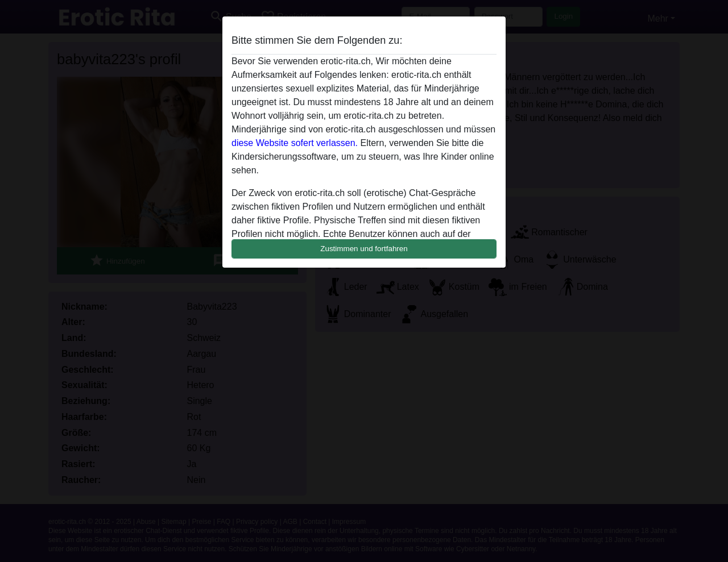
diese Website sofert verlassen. (295, 143)
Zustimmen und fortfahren (364, 249)
